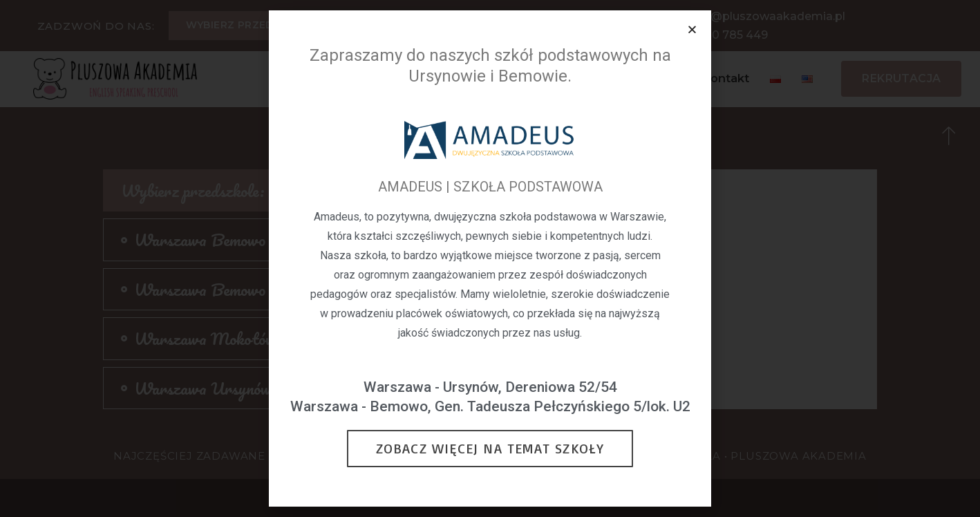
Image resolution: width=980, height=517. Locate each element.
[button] (692, 29)
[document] (490, 258)
